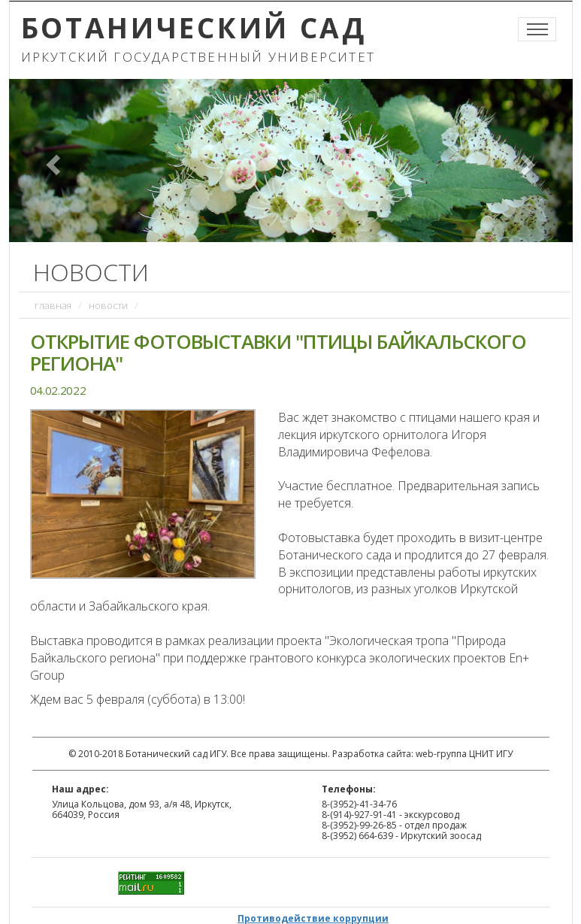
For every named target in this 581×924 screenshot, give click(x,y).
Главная (53, 305)
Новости (108, 305)
